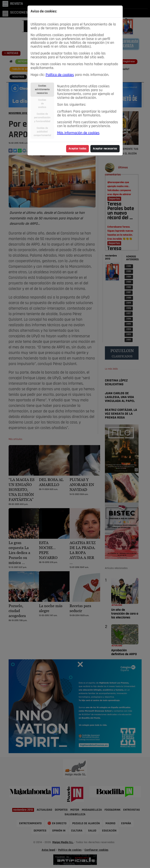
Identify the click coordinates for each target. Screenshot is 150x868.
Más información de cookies (78, 133)
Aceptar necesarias (105, 149)
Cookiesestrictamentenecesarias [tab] (42, 90)
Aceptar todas (77, 149)
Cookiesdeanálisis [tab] (42, 104)
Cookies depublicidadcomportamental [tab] (42, 132)
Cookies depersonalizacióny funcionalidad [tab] (42, 118)
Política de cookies (60, 75)
